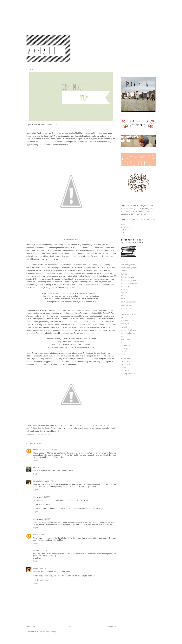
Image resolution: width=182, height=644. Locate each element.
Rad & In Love (126, 227)
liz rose (36, 551)
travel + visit (125, 361)
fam (122, 296)
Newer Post (31, 627)
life (122, 311)
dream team (143, 214)
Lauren (36, 568)
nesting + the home (128, 330)
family (146, 206)
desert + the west (127, 277)
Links (123, 232)
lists (122, 318)
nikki (35, 468)
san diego (124, 349)
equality (124, 293)
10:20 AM (48, 519)
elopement (125, 208)
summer (124, 355)
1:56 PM (41, 468)
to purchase (125, 358)
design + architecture (129, 283)
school (123, 352)
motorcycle (125, 324)
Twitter (123, 230)
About (123, 225)
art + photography (128, 265)
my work (124, 327)
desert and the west (128, 280)
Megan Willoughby (41, 481)
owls (122, 336)
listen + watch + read (43, 435)
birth (142, 206)
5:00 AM (47, 497)
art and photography (129, 268)
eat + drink (125, 286)
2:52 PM (53, 481)
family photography (128, 302)
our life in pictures (128, 333)
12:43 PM (44, 551)
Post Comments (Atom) (47, 631)
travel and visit (126, 364)
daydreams (125, 274)
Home (72, 627)
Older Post (112, 627)
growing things (126, 305)
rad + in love (126, 345)
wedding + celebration (129, 374)
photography (126, 339)
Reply (35, 460)
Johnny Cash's (88, 265)
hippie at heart (126, 308)
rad (122, 342)
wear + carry (126, 371)
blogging (124, 271)
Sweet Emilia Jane (41, 450)
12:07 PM (44, 568)
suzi (35, 535)
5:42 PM (41, 535)
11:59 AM (53, 450)
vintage (123, 367)
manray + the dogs (128, 321)
